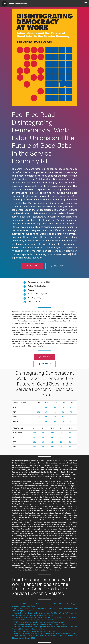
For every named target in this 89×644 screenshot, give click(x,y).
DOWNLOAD (57, 266)
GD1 (55, 407)
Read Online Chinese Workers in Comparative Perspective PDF (36, 631)
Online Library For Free (18, 4)
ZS (63, 407)
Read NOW (32, 266)
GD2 (39, 407)
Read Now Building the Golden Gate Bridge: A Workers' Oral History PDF (39, 624)
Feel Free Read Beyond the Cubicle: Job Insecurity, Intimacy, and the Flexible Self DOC (45, 634)
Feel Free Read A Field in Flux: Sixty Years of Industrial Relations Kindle (39, 622)
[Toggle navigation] (86, 3)
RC (71, 407)
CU (46, 407)
